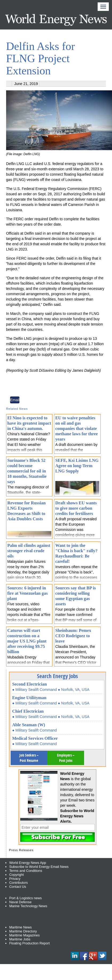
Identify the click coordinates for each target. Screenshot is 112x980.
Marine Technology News (28, 906)
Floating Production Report (30, 943)
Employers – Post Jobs (66, 758)
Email (15, 400)
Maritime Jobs (20, 939)
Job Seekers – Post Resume (29, 758)
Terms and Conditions (26, 871)
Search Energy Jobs (57, 676)
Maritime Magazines (25, 935)
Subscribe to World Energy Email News (39, 867)
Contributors (19, 883)
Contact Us (18, 887)
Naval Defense (20, 902)
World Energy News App (28, 863)
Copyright (17, 875)
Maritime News (21, 927)
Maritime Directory (23, 931)
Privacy (15, 879)
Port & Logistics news (26, 898)
